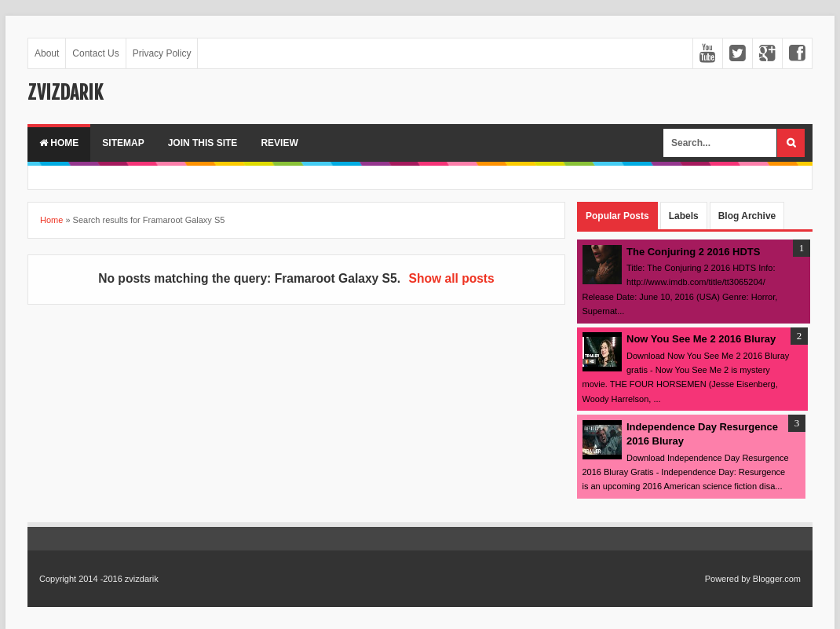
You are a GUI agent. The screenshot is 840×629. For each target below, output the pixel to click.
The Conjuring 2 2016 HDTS (693, 252)
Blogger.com (777, 579)
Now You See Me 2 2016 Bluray (701, 339)
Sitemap (123, 143)
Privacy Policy (162, 53)
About (47, 53)
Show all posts (452, 278)
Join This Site (203, 143)
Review (279, 143)
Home (59, 143)
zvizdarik (65, 93)
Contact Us (95, 53)
